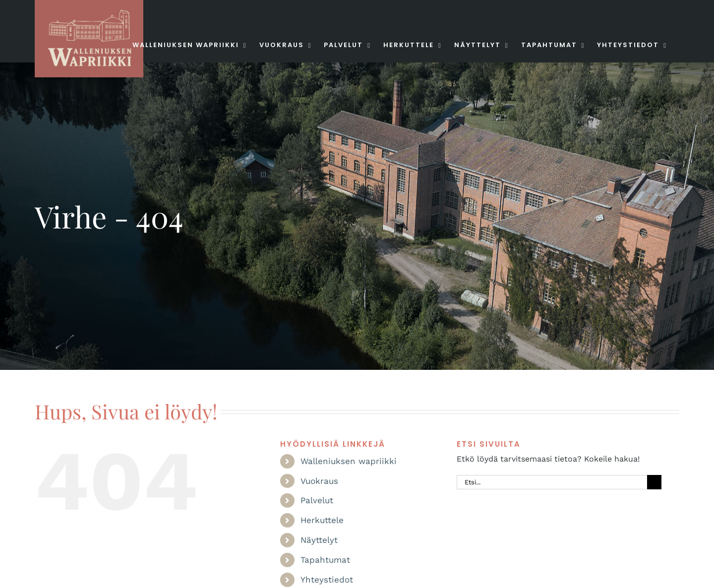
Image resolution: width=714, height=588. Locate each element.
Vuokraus (319, 481)
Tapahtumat (325, 560)
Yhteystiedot (327, 580)
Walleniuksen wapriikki (349, 461)
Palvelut (317, 500)
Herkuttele (322, 520)
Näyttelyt (319, 540)
